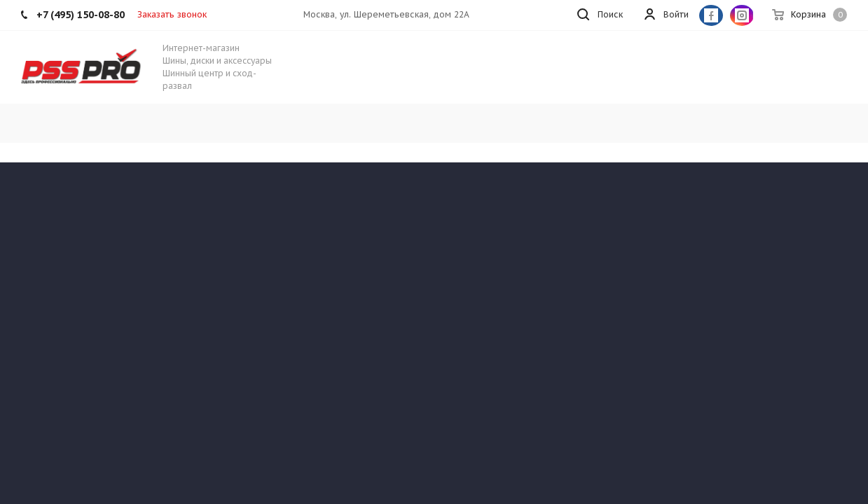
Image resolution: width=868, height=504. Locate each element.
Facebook (711, 15)
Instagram (742, 15)
